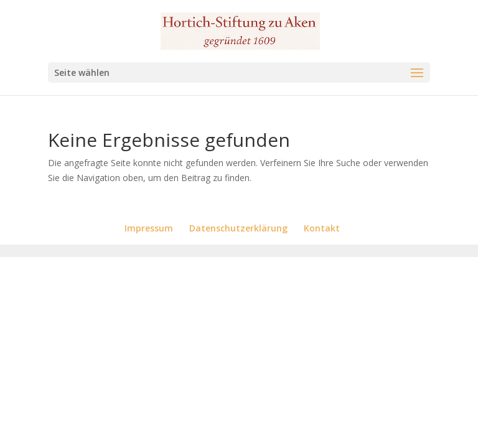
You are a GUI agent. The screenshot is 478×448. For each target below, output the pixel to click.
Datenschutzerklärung (238, 228)
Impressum (149, 228)
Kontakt (322, 228)
